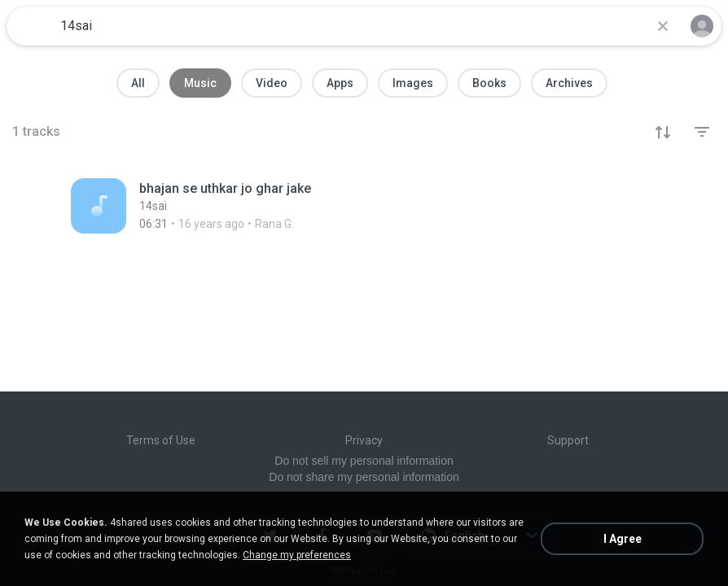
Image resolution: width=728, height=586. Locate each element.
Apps (340, 83)
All (138, 83)
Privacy (364, 440)
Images (413, 83)
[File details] (268, 206)
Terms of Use (161, 440)
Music (200, 83)
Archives (569, 83)
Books (489, 83)
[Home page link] (31, 26)
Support (568, 440)
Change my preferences (297, 555)
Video (272, 83)
